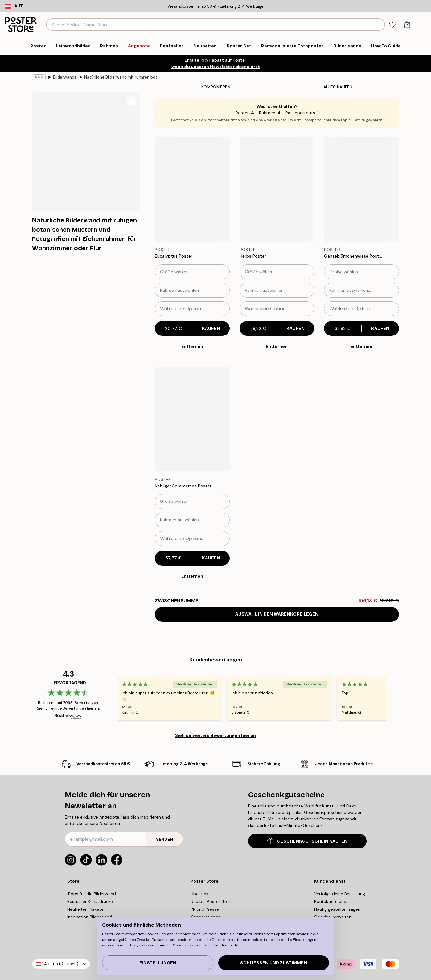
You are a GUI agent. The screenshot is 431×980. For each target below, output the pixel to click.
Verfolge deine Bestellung (340, 894)
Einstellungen (158, 963)
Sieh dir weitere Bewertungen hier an (215, 735)
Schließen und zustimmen (274, 963)
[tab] (393, 25)
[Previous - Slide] (109, 698)
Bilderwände (65, 77)
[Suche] (379, 25)
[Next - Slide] (394, 698)
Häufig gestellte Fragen (337, 909)
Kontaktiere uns (330, 901)
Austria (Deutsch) (61, 964)
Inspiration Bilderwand (90, 917)
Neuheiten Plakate (85, 909)
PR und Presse (205, 909)
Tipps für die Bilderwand (92, 894)
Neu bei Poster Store (212, 901)
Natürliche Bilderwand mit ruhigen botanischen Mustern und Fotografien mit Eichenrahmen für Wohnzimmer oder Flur (121, 77)
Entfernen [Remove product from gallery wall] (192, 346)
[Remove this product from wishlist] (227, 256)
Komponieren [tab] (216, 87)
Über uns (199, 894)
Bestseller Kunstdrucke (90, 901)
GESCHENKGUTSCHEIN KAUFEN (307, 841)
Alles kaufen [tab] (338, 87)
